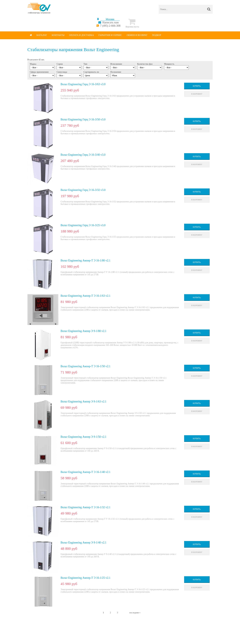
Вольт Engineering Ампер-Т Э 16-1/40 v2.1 (86, 472)
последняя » (135, 613)
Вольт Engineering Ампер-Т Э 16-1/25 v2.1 (86, 578)
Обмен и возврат (137, 35)
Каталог (42, 35)
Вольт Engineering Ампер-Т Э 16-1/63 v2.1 (86, 296)
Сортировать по (91, 72)
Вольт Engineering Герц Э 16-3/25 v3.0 (83, 225)
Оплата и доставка (81, 35)
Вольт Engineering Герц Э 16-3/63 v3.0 (83, 84)
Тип (85, 64)
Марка (33, 64)
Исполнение (116, 64)
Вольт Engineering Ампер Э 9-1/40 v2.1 (84, 543)
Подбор (157, 35)
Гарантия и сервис (110, 35)
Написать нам (110, 22)
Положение (116, 72)
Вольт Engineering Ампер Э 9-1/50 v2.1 (84, 437)
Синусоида (62, 72)
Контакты (58, 35)
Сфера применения (39, 72)
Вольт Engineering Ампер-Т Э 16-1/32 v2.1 (86, 507)
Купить (197, 86)
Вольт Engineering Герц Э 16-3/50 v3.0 (83, 119)
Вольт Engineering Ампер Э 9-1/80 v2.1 (84, 331)
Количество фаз (145, 64)
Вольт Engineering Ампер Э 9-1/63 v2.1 (84, 402)
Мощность (169, 64)
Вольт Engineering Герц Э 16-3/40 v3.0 (83, 155)
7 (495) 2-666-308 (110, 26)
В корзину (197, 94)
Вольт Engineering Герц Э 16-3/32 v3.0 (83, 190)
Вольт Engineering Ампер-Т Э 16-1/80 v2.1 (86, 260)
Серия (60, 64)
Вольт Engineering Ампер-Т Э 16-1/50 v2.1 (86, 366)
